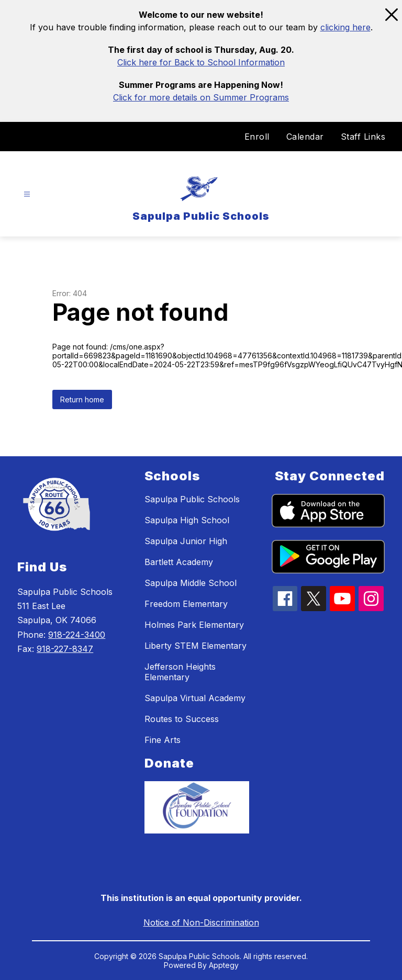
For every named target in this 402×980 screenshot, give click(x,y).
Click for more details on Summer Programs (201, 97)
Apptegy (224, 965)
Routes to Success (182, 719)
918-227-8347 (65, 649)
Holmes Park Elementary (194, 625)
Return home (82, 399)
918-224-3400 (77, 635)
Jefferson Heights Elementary (180, 672)
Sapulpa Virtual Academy (195, 698)
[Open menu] (27, 194)
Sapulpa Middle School (191, 583)
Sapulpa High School (187, 520)
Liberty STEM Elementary (196, 646)
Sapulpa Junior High (186, 541)
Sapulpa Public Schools (192, 499)
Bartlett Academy (179, 562)
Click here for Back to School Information (201, 62)
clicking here (345, 27)
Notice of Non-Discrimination (201, 922)
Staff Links (363, 137)
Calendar (305, 137)
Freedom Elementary (186, 604)
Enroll (257, 137)
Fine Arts (163, 740)
